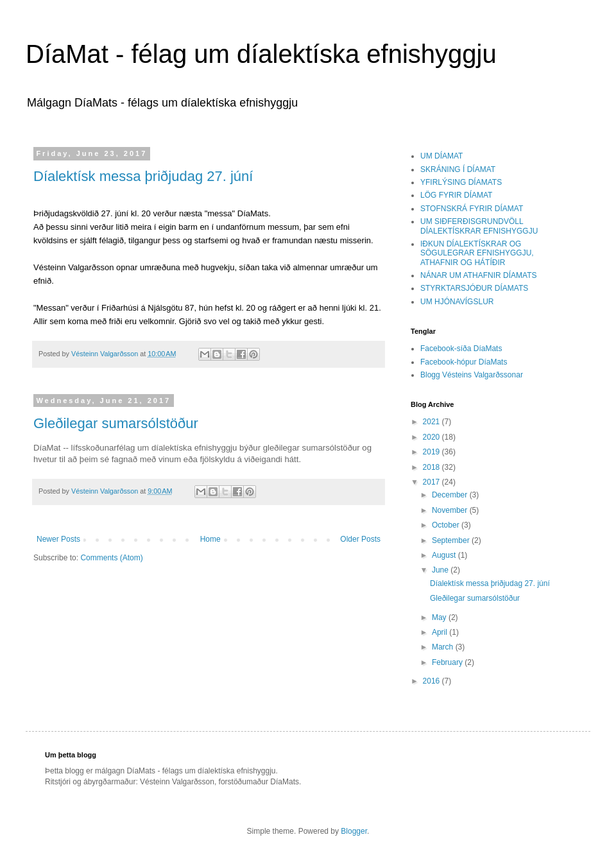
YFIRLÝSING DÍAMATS (461, 182)
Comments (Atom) (111, 558)
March (444, 647)
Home (210, 539)
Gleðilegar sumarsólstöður (116, 423)
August (445, 555)
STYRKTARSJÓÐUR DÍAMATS (474, 288)
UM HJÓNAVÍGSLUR (457, 302)
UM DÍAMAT (441, 156)
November (451, 510)
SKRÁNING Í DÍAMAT (458, 169)
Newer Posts (58, 539)
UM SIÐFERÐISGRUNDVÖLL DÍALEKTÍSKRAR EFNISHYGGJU (479, 226)
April (441, 632)
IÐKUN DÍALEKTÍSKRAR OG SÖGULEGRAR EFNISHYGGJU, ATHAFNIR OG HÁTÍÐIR (477, 253)
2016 (432, 681)
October (447, 525)
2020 (432, 437)
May (440, 617)
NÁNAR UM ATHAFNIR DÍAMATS (479, 275)
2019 (432, 452)
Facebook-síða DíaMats (461, 349)
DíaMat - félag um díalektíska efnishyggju (261, 54)
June (441, 570)
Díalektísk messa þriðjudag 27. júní (143, 176)
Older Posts (360, 539)
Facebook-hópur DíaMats (464, 362)
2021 (432, 422)
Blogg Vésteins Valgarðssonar (472, 375)
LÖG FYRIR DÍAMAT (456, 195)
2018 (432, 467)
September (452, 540)
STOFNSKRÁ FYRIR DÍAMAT (472, 209)
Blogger (354, 831)
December (451, 495)
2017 (432, 482)
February (448, 662)
